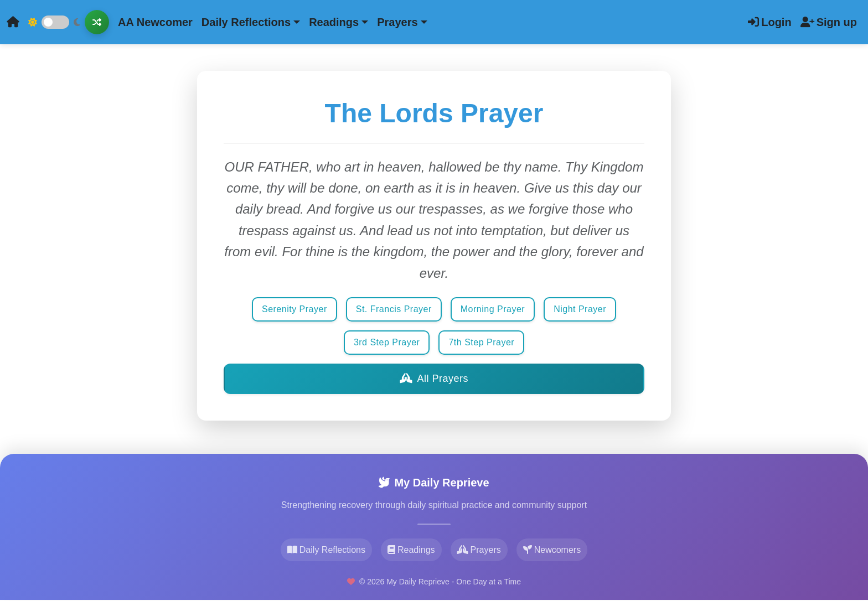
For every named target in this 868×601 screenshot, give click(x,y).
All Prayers (434, 379)
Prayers (479, 550)
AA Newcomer (155, 22)
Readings (411, 550)
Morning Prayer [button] (493, 309)
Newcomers (552, 550)
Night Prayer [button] (580, 309)
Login (769, 22)
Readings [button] (334, 22)
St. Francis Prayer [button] (394, 309)
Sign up (829, 22)
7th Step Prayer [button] (481, 342)
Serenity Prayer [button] (294, 309)
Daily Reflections (326, 550)
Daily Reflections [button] (246, 22)
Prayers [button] (397, 22)
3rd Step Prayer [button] (387, 342)
